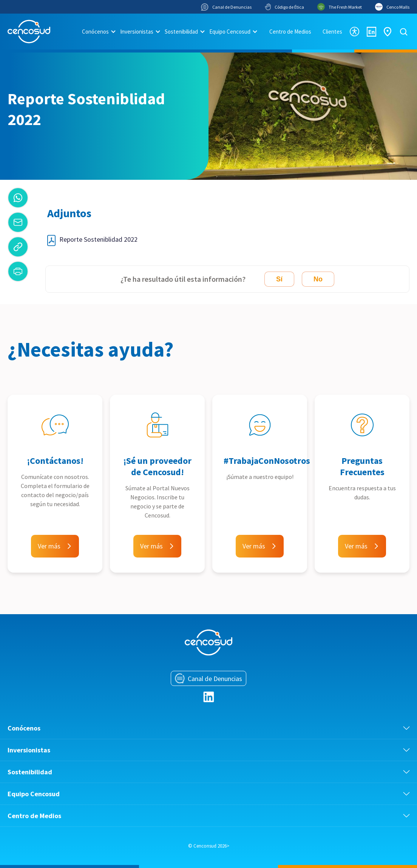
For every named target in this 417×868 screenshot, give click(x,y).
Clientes (332, 32)
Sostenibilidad (181, 32)
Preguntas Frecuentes (362, 466)
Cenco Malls (392, 7)
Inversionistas (137, 32)
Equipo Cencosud (230, 32)
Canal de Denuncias (226, 7)
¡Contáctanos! (55, 461)
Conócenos (95, 32)
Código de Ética (284, 7)
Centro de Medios (290, 32)
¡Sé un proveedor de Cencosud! (157, 466)
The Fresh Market (340, 7)
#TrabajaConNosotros (267, 461)
